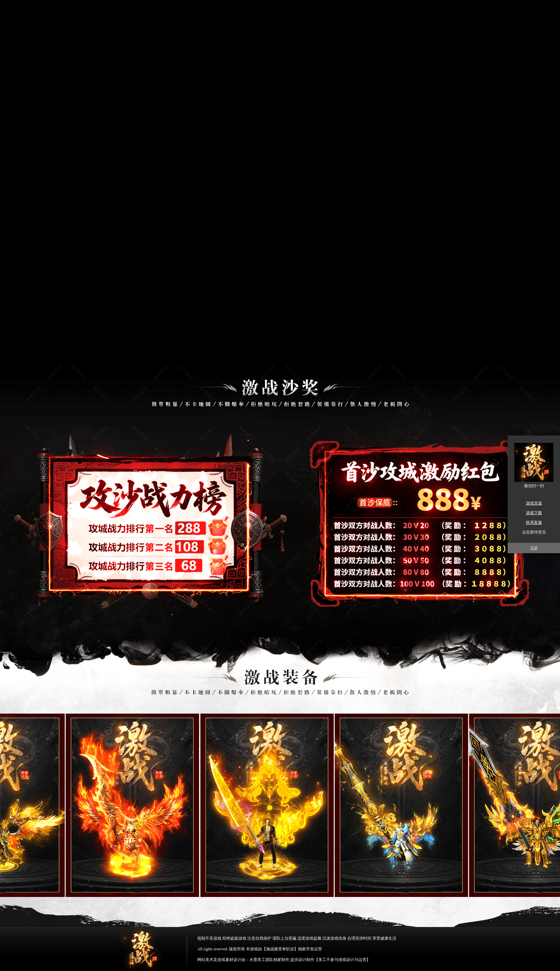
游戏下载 (534, 513)
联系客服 (534, 523)
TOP (534, 548)
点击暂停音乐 (534, 532)
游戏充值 (534, 503)
